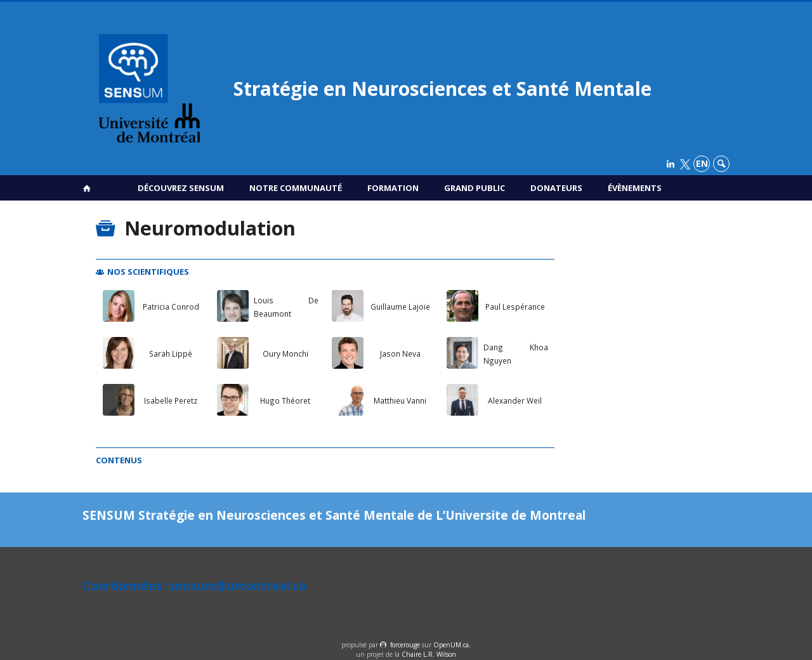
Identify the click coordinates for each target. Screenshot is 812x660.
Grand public (475, 188)
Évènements (635, 188)
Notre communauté (296, 188)
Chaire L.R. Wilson (429, 654)
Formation (393, 188)
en (702, 163)
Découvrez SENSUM (181, 188)
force (405, 645)
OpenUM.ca (451, 645)
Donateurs (556, 188)
